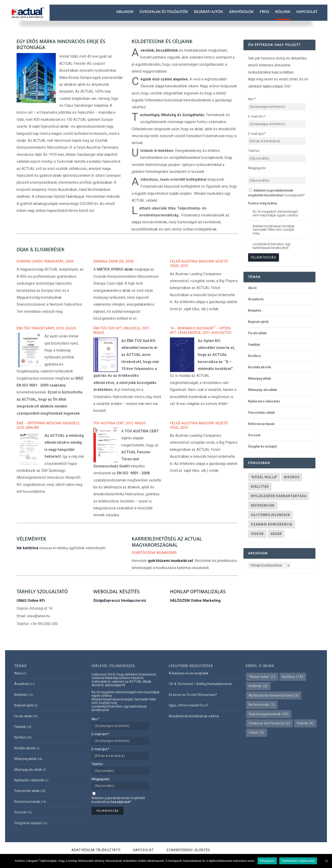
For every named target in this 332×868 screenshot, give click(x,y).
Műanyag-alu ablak (263, 390)
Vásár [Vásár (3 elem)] (276, 534)
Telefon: (254, 151)
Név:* (95, 719)
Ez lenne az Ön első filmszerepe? (193, 695)
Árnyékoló (256, 299)
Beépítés (255, 310)
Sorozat (254, 435)
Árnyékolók (241, 11)
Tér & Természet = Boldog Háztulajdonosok (200, 684)
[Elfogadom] (326, 861)
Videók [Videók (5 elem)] (257, 534)
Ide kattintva (27, 548)
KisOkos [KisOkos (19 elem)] (292, 477)
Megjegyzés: (257, 170)
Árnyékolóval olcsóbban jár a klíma (194, 716)
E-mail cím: (257, 116)
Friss (265, 11)
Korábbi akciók (260, 367)
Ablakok (125, 11)
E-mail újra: (257, 134)
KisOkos (255, 356)
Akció (252, 288)
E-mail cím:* (100, 734)
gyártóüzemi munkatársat (170, 561)
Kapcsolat (307, 11)
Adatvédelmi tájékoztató (96, 850)
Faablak (254, 345)
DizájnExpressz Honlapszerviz (120, 601)
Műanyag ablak (260, 378)
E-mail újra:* (100, 749)
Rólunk (283, 11)
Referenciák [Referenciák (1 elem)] (263, 505)
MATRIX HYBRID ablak (115, 269)
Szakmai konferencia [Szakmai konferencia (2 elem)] (272, 524)
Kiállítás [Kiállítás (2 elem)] (260, 487)
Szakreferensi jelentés (188, 850)
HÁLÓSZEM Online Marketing (195, 601)
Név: (252, 99)
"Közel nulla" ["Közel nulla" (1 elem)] (264, 477)
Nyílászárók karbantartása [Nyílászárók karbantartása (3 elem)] (279, 496)
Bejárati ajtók (209, 11)
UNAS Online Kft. (31, 601)
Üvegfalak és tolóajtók (164, 11)
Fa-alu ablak (257, 333)
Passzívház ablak (261, 413)
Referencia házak (261, 424)
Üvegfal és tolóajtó (263, 446)
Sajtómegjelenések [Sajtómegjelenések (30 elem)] (270, 515)
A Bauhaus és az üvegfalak (189, 673)
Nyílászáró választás (264, 401)
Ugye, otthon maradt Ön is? (188, 705)
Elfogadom (267, 861)
